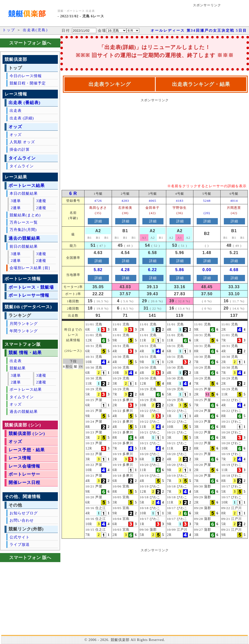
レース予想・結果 (27, 450)
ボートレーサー (24, 474)
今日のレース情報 (26, 76)
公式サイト (20, 537)
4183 (180, 201)
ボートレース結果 (27, 186)
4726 (98, 201)
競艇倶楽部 (120, 640)
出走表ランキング (110, 84)
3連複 (41, 201)
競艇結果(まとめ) (25, 215)
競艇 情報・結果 (25, 353)
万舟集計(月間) (23, 230)
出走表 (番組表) (24, 103)
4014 (234, 201)
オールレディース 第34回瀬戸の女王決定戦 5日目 (199, 31)
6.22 (153, 270)
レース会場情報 (24, 466)
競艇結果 (18, 368)
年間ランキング (24, 331)
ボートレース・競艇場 (31, 287)
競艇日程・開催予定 (28, 83)
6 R (73, 193)
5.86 (180, 270)
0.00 (207, 270)
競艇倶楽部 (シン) (27, 434)
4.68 (234, 270)
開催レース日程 (24, 483)
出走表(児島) (35, 30)
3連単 (16, 201)
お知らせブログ (24, 513)
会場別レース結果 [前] (30, 268)
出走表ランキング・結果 (201, 84)
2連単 (16, 208)
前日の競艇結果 (24, 246)
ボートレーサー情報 (29, 295)
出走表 (16, 110)
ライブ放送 (20, 544)
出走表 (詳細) (22, 118)
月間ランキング (24, 324)
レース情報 (20, 458)
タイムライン (22, 158)
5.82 (98, 270)
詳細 (98, 221)
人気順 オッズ (22, 142)
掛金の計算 (20, 149)
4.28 (125, 270)
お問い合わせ (22, 520)
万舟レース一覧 (24, 222)
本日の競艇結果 (24, 193)
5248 (207, 201)
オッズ (15, 127)
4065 (152, 201)
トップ (9, 30)
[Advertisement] (105, 139)
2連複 (41, 208)
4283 (125, 201)
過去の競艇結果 (24, 238)
